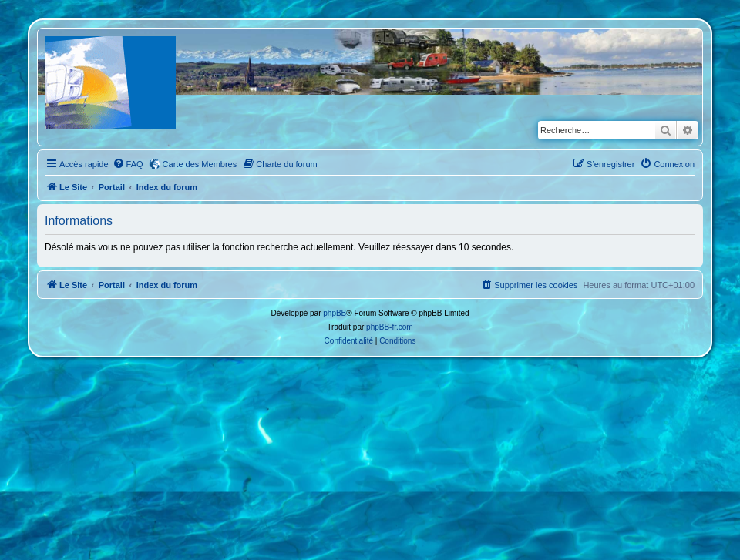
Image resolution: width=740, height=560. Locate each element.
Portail (112, 187)
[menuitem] (128, 164)
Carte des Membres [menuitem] (200, 164)
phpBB (335, 313)
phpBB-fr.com (390, 327)
